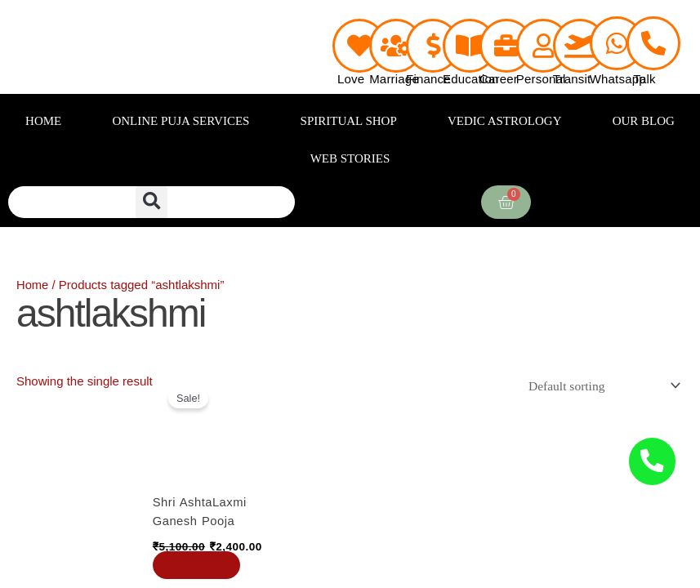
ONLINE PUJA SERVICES (181, 121)
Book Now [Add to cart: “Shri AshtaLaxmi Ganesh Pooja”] (199, 566)
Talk (644, 79)
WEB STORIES (350, 158)
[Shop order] (601, 386)
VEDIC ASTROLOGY (505, 121)
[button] (152, 202)
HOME (43, 121)
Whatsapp (618, 79)
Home (33, 285)
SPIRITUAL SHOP (349, 121)
